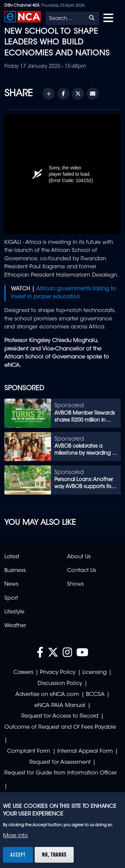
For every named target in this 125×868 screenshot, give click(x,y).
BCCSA (95, 695)
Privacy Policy (58, 673)
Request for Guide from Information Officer (60, 773)
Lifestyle (14, 612)
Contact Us (81, 571)
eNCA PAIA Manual (60, 706)
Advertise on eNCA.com (47, 695)
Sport (11, 598)
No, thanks (54, 855)
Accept (18, 855)
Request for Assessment (60, 762)
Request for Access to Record (60, 716)
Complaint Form (29, 751)
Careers (23, 673)
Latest (12, 557)
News (11, 584)
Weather (15, 626)
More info (15, 836)
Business (15, 571)
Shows (75, 584)
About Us (79, 557)
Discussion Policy (60, 684)
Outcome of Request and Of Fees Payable (60, 727)
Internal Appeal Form (85, 751)
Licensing (94, 673)
